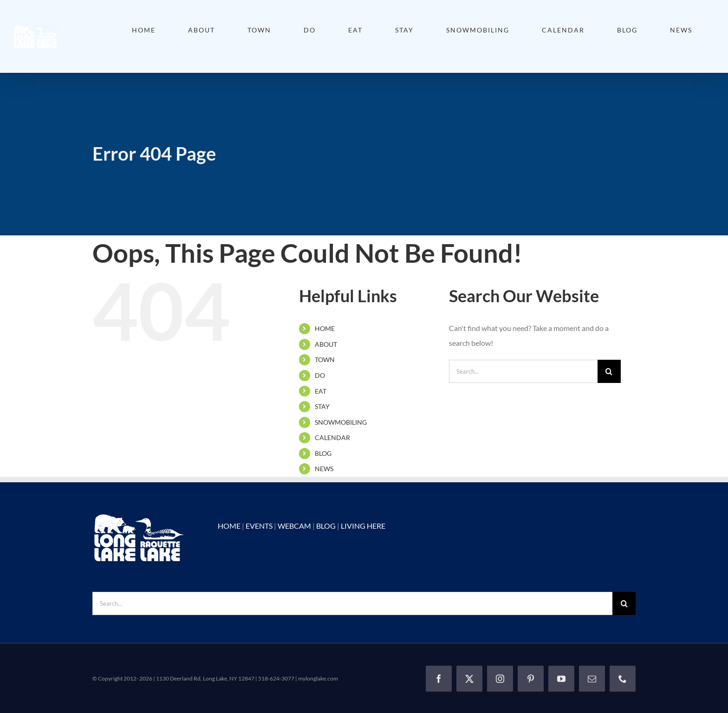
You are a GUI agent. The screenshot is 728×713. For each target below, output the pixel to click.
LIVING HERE (363, 526)
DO (320, 375)
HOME (325, 328)
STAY (322, 406)
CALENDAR (332, 438)
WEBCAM (294, 526)
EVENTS (259, 526)
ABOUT (326, 344)
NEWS (324, 469)
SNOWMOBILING (341, 422)
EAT (321, 391)
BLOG (323, 453)
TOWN (325, 360)
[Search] (609, 371)
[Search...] (523, 371)
